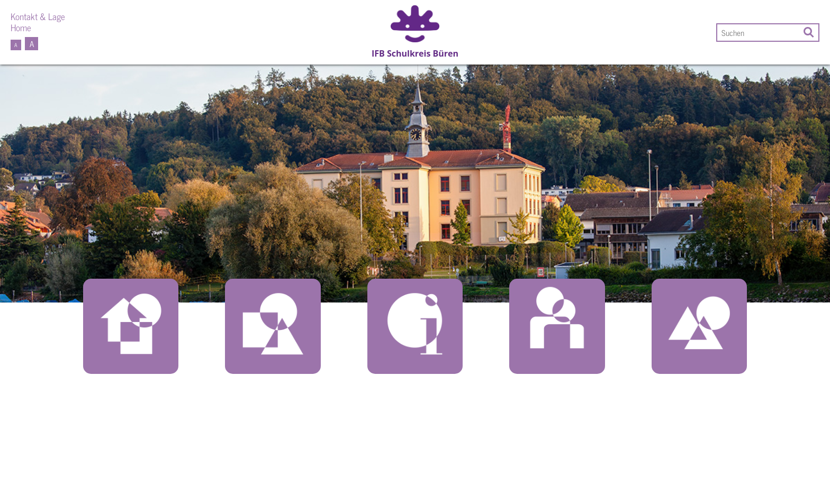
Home (21, 27)
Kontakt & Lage (38, 16)
